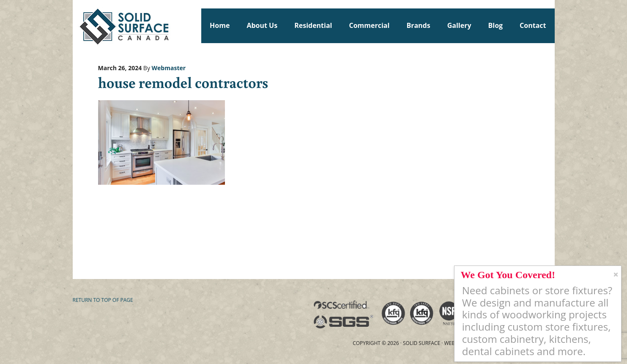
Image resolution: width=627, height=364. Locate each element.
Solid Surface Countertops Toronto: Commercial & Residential (77, 25)
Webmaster (169, 68)
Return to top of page (103, 300)
